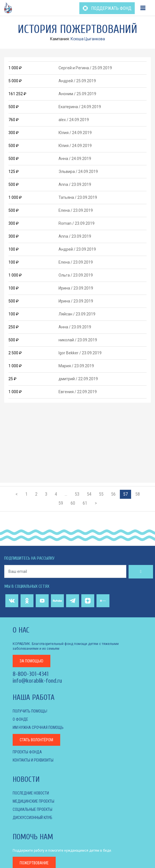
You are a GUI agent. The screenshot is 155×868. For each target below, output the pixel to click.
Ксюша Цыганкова (88, 39)
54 (89, 494)
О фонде (20, 719)
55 (101, 494)
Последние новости (31, 793)
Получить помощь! (30, 711)
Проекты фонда (27, 752)
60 (73, 503)
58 (138, 494)
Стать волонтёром (36, 740)
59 (61, 503)
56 (113, 494)
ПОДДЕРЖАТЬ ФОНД (107, 8)
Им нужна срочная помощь (38, 727)
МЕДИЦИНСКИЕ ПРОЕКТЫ (33, 801)
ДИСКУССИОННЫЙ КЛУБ (32, 818)
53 (77, 494)
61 (85, 503)
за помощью (32, 661)
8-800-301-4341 (31, 674)
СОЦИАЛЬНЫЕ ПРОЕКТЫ (32, 809)
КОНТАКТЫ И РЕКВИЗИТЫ (33, 760)
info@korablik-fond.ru (37, 681)
